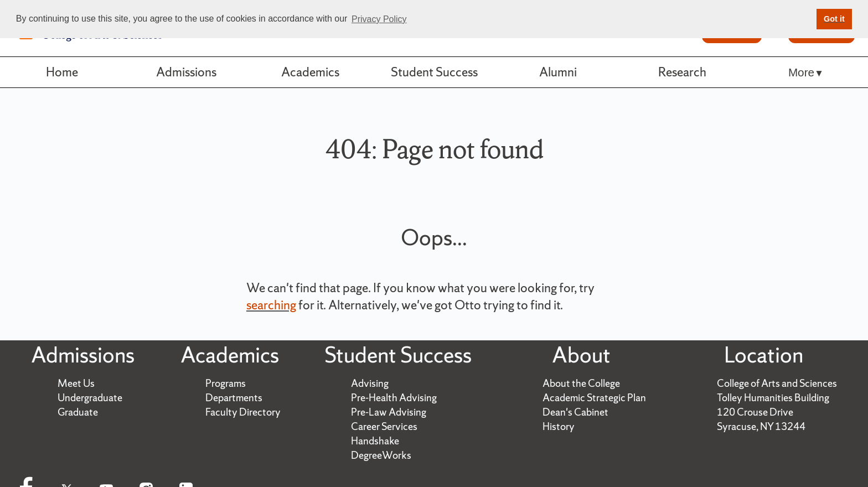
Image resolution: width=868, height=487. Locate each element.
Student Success (434, 72)
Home (62, 72)
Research (682, 72)
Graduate (78, 412)
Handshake (375, 441)
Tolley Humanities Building (773, 398)
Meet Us (76, 383)
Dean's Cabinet (575, 412)
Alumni (558, 72)
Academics (310, 72)
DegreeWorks (381, 455)
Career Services (384, 426)
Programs (226, 383)
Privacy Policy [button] (379, 19)
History (559, 426)
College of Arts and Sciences (777, 383)
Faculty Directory (243, 412)
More (801, 72)
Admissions (186, 72)
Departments (234, 398)
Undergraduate (90, 398)
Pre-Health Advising (394, 398)
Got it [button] (834, 19)
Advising (370, 383)
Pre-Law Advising (389, 412)
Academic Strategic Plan (594, 398)
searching (271, 305)
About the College (581, 383)
